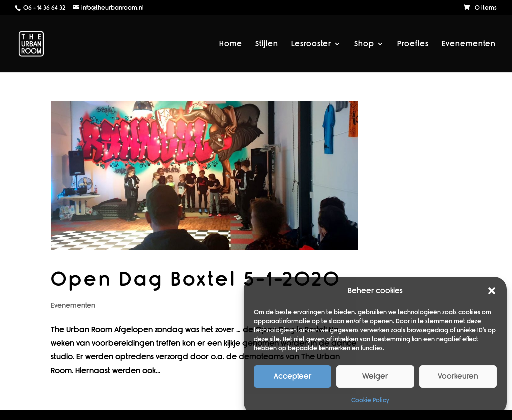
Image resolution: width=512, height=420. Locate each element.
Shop (364, 44)
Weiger (375, 376)
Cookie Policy (370, 400)
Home (231, 44)
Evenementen (469, 44)
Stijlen (267, 44)
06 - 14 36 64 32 (44, 8)
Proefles (413, 44)
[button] (492, 291)
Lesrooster (311, 44)
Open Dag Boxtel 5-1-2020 (196, 279)
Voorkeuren (458, 376)
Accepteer (293, 376)
